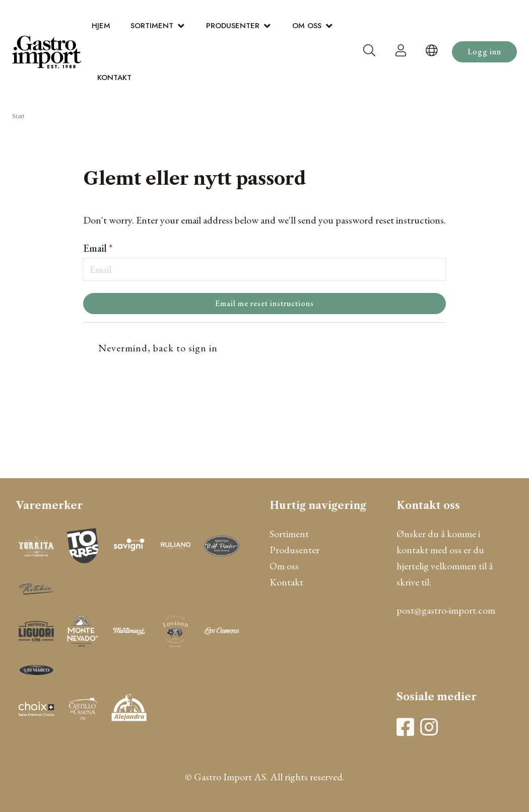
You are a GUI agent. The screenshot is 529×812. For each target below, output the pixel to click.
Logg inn (484, 52)
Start (18, 116)
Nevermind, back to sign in (158, 348)
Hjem (101, 26)
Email (98, 248)
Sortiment (152, 26)
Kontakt (114, 78)
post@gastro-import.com (446, 610)
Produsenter (233, 26)
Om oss (307, 26)
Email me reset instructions (264, 303)
